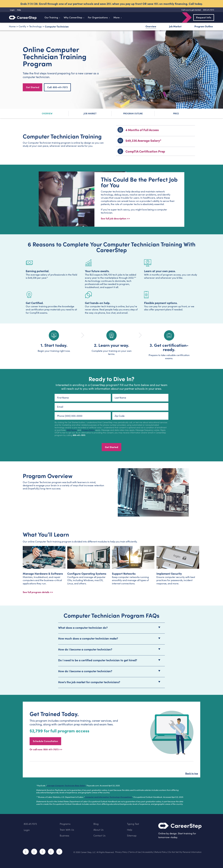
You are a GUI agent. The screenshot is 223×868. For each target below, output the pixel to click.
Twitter (34, 852)
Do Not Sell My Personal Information (185, 852)
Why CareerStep (73, 17)
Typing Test (133, 824)
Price (176, 113)
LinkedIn (51, 852)
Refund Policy (161, 852)
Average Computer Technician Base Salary (66, 785)
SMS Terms (72, 430)
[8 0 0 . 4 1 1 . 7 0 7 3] (208, 10)
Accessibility (148, 852)
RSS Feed (60, 853)
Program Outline (204, 26)
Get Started (33, 87)
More (117, 17)
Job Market (175, 26)
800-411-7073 (79, 435)
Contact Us (99, 836)
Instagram (43, 852)
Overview (151, 26)
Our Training (51, 17)
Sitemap (132, 836)
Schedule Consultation (45, 741)
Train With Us (67, 830)
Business (64, 836)
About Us (98, 830)
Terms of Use (135, 852)
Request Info (204, 17)
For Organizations (98, 17)
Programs (65, 824)
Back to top (192, 773)
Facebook (26, 852)
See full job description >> (115, 218)
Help (130, 830)
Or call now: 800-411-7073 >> (46, 749)
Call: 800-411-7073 (57, 87)
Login (27, 830)
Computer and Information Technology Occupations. (108, 797)
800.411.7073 (30, 824)
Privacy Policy (88, 430)
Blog (96, 824)
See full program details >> (38, 592)
